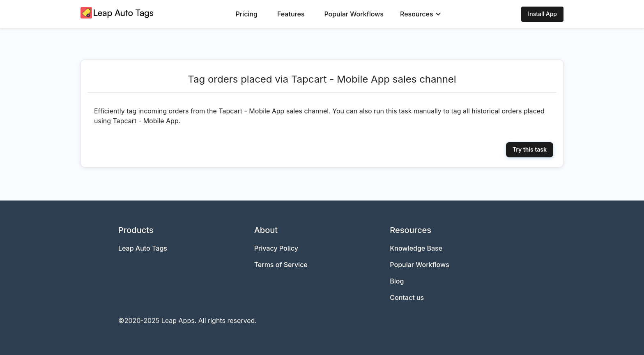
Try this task (530, 149)
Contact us (407, 297)
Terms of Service (281, 265)
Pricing (247, 14)
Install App (542, 14)
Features (291, 14)
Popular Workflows (354, 14)
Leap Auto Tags (143, 248)
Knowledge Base (416, 248)
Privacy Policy (276, 248)
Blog (397, 281)
